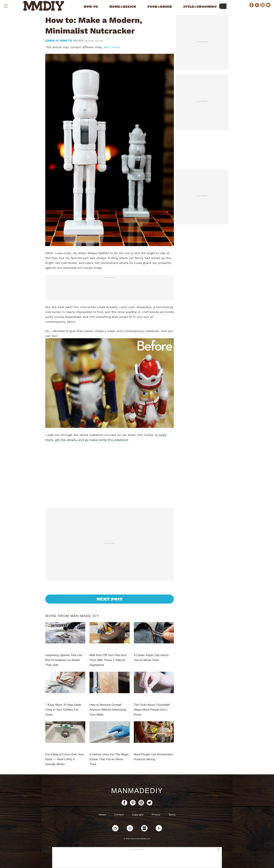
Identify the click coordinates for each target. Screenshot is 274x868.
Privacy (156, 815)
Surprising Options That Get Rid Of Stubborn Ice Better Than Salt (64, 660)
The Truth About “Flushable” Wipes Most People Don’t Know (152, 710)
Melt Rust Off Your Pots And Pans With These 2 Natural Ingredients (108, 660)
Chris (50, 41)
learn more (111, 47)
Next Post (110, 599)
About (102, 815)
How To (66, 41)
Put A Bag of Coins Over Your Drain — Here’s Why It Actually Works (65, 759)
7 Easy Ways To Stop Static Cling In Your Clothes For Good (63, 710)
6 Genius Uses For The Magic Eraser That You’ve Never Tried (109, 759)
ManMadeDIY (137, 791)
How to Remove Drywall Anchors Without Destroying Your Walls (108, 710)
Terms (172, 815)
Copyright (138, 815)
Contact (119, 815)
